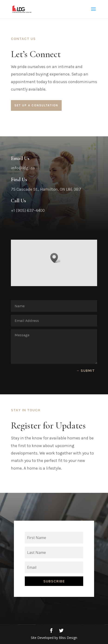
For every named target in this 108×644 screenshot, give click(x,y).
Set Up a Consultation (36, 105)
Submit (88, 371)
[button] (56, 263)
